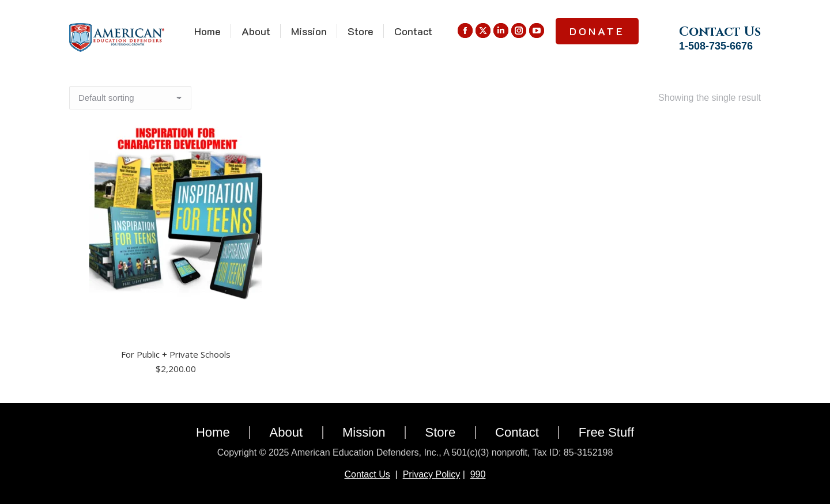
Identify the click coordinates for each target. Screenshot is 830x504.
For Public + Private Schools (176, 354)
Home (213, 432)
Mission (364, 432)
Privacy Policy (432, 474)
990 (478, 474)
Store (441, 432)
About (286, 432)
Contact (517, 432)
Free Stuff (606, 432)
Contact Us (367, 474)
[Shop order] (130, 98)
